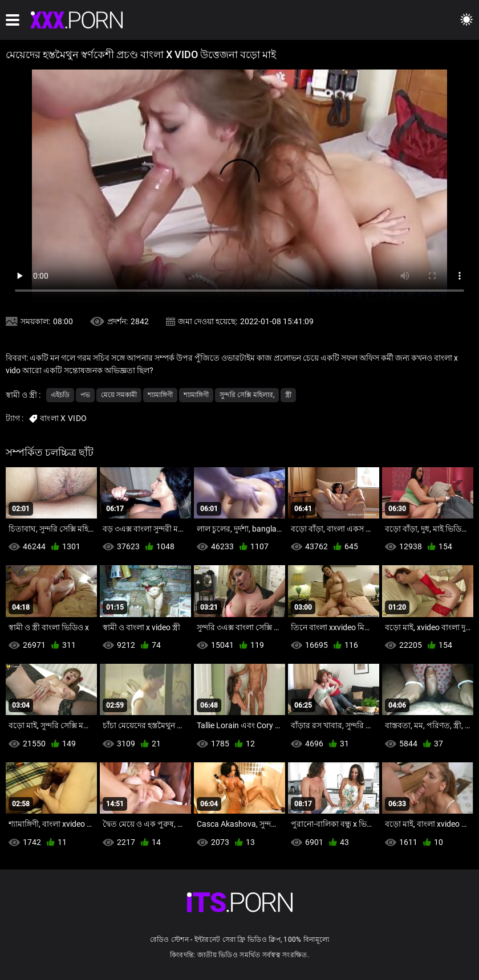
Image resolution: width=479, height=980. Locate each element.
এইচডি (60, 395)
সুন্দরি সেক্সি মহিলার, (247, 395)
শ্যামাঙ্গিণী (160, 395)
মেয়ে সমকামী (119, 395)
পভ (85, 395)
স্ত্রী (288, 395)
